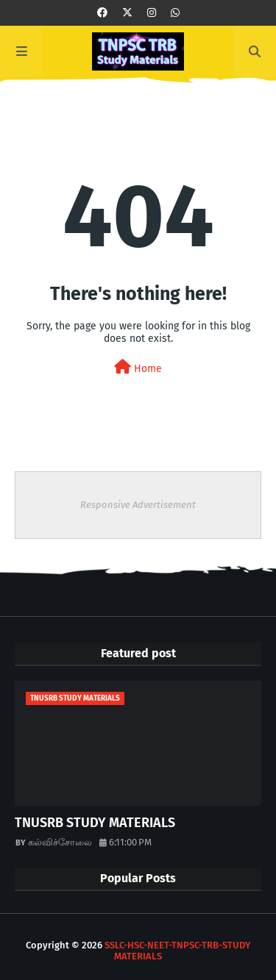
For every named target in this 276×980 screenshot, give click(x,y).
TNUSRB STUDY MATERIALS (95, 823)
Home (138, 367)
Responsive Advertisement (138, 505)
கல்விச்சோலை (60, 842)
